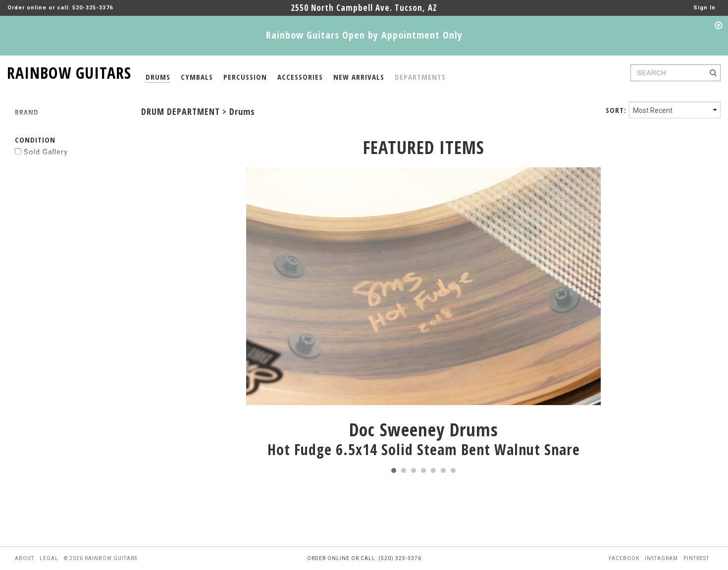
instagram (661, 558)
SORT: (616, 110)
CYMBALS (197, 77)
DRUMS (158, 77)
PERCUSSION (245, 77)
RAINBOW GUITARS (69, 71)
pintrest (696, 558)
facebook (624, 558)
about (25, 558)
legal (49, 558)
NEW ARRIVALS (359, 77)
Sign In (704, 8)
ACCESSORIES (300, 77)
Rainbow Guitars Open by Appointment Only (364, 35)
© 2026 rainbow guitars (101, 558)
